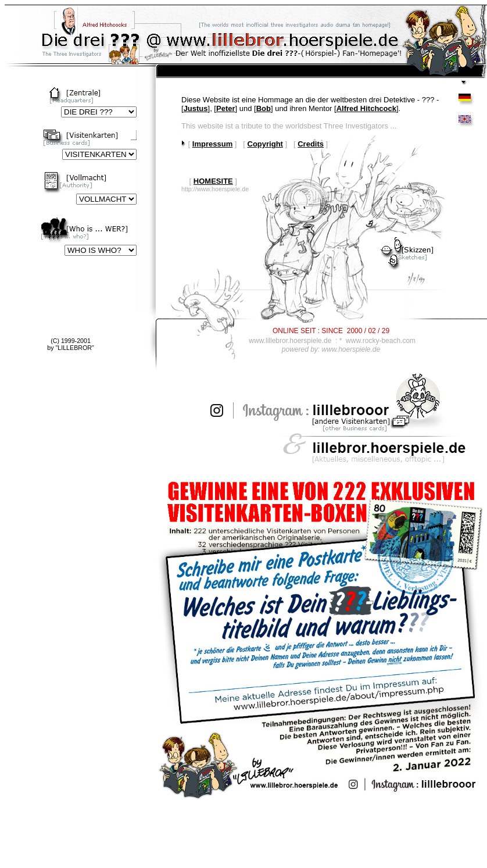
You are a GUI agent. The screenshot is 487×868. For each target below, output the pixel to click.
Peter (226, 108)
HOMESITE (213, 181)
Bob (264, 108)
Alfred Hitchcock (366, 108)
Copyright (265, 144)
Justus (196, 108)
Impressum (212, 144)
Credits (311, 144)
